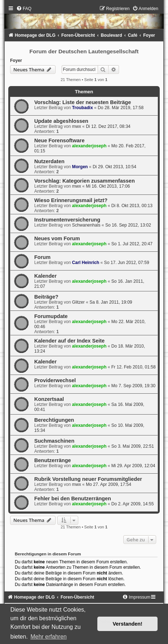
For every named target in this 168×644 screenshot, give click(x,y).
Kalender (45, 276)
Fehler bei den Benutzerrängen (73, 498)
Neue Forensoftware (59, 140)
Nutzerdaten (49, 161)
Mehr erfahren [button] (48, 637)
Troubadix (83, 108)
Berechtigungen (54, 420)
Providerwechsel (55, 380)
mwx (77, 126)
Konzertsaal (49, 399)
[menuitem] (24, 9)
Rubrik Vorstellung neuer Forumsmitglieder (88, 479)
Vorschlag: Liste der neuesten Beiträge (83, 102)
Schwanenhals (86, 225)
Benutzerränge (53, 460)
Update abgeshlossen (61, 121)
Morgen (80, 167)
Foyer (16, 61)
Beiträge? (46, 297)
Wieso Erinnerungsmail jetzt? (71, 200)
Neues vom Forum (57, 238)
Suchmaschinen (54, 441)
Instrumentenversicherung (67, 220)
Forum (42, 257)
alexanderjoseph (89, 146)
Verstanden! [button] (128, 624)
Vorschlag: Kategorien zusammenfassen (85, 181)
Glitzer (78, 302)
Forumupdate (51, 316)
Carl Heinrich (86, 263)
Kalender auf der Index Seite (69, 341)
